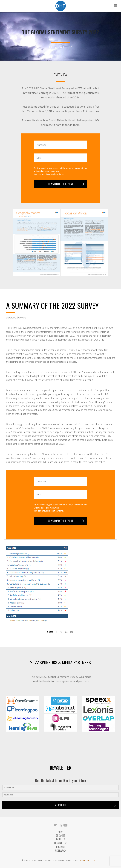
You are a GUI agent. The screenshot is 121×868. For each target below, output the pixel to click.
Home (60, 832)
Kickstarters (60, 843)
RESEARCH (61, 851)
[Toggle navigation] (115, 6)
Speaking (60, 836)
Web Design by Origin (89, 860)
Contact (61, 847)
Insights (60, 839)
